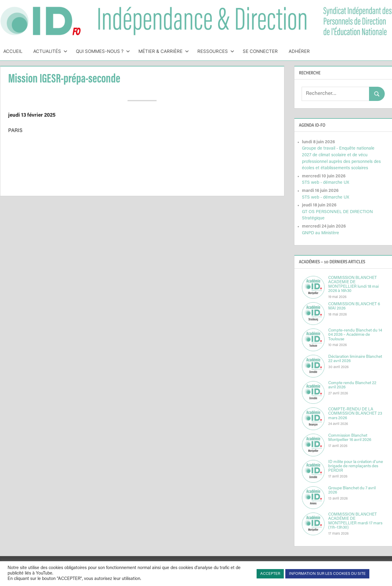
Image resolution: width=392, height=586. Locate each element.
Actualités (50, 51)
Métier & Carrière (164, 51)
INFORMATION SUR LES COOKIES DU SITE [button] (327, 574)
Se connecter (260, 51)
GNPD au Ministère (321, 233)
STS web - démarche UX (326, 183)
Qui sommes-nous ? (103, 51)
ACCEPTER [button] (270, 574)
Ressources (216, 51)
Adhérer (299, 51)
